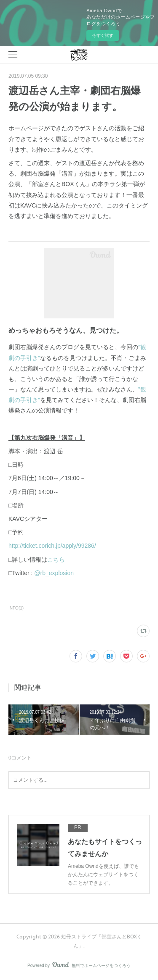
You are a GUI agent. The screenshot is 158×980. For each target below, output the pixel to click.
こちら (56, 560)
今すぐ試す (103, 35)
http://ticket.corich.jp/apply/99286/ (52, 546)
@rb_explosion (54, 573)
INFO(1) (16, 608)
